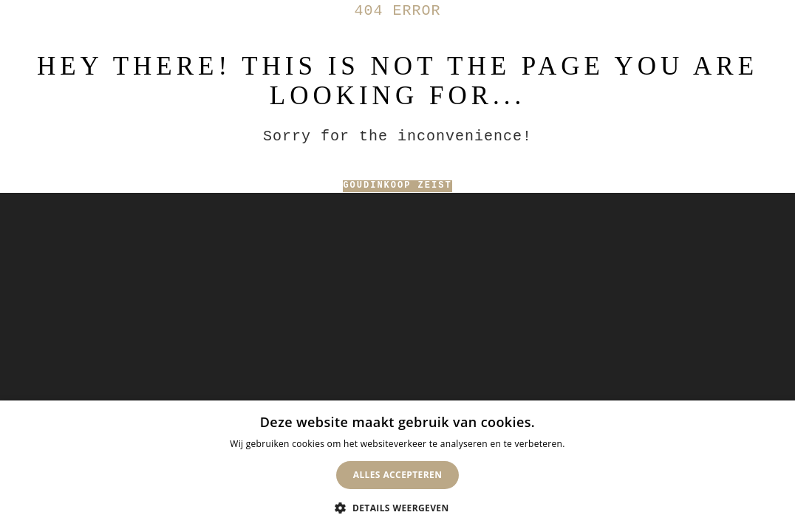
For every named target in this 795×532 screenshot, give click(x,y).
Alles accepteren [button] (398, 475)
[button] (397, 507)
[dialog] (397, 466)
